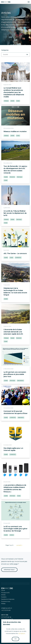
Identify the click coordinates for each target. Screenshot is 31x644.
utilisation (22, 633)
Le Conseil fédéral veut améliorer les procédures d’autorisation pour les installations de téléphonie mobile (14, 92)
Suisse (18, 101)
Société (12, 101)
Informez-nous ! (9, 570)
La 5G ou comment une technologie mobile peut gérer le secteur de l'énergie (15, 529)
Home (3, 590)
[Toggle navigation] (29, 2)
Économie (12, 177)
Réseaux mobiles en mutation (15, 131)
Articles (3, 595)
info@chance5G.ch (7, 608)
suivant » (19, 545)
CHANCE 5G (18, 258)
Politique (6, 101)
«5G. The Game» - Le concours (15, 253)
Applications (21, 417)
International (20, 381)
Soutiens (4, 597)
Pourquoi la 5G (5, 593)
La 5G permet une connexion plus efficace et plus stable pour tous (15, 374)
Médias (3, 604)
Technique (20, 177)
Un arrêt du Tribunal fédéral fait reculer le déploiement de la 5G (15, 213)
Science (12, 535)
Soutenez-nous (6, 601)
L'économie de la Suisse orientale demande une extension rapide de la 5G (13, 332)
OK (15, 639)
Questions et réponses (8, 599)
